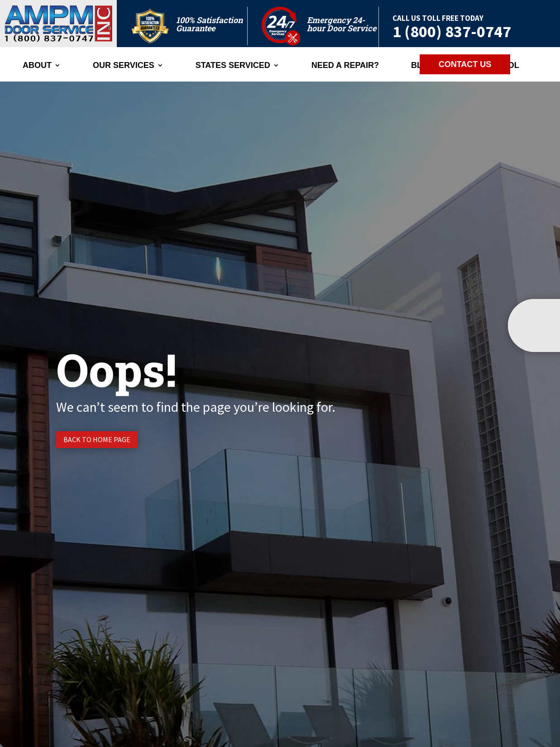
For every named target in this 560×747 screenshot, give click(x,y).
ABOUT (37, 66)
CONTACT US (465, 64)
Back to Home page (97, 439)
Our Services (124, 66)
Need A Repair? (345, 66)
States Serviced (233, 66)
